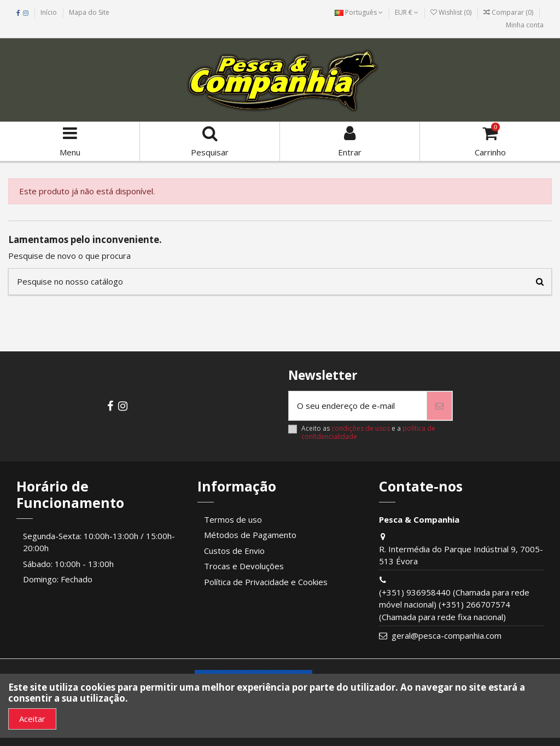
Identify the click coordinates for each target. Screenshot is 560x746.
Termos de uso (233, 519)
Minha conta (525, 25)
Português (359, 12)
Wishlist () (452, 12)
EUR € (407, 12)
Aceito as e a (368, 433)
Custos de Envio (234, 551)
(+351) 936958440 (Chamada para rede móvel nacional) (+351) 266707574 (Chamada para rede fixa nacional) (454, 605)
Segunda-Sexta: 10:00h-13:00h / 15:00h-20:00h (99, 542)
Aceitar (32, 719)
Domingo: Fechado (58, 579)
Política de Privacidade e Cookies (266, 582)
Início (49, 12)
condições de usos (361, 428)
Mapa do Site (89, 12)
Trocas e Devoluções (244, 566)
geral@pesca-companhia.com (447, 635)
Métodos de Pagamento (250, 535)
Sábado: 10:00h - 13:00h (68, 564)
